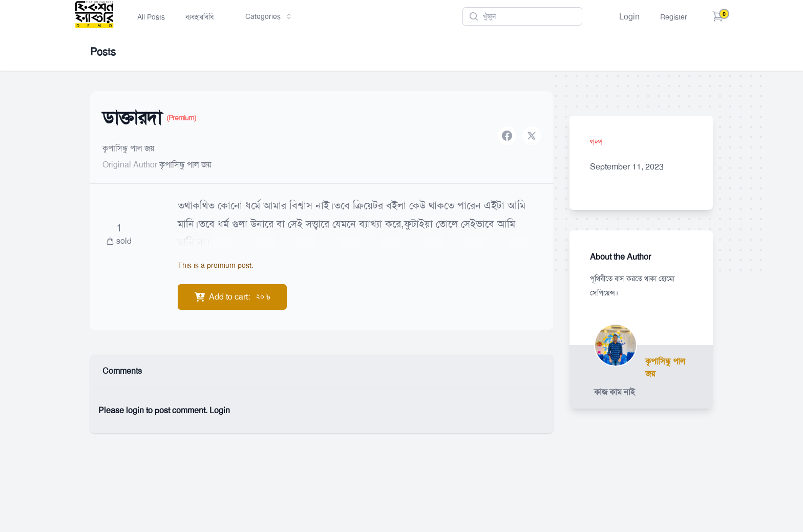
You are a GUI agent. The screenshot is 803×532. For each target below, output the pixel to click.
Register (674, 17)
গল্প (596, 142)
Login (629, 17)
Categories (269, 16)
